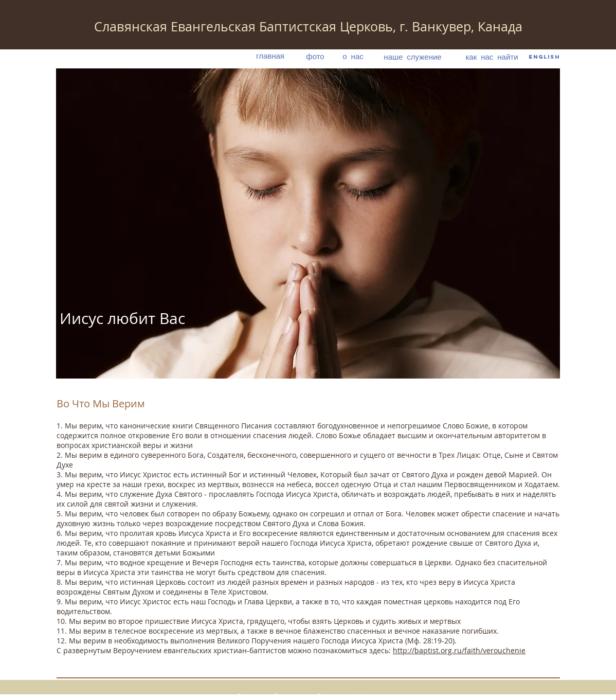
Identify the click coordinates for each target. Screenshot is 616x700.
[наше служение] (413, 57)
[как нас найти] (492, 57)
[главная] (270, 56)
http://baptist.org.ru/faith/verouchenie (459, 650)
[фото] (315, 56)
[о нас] (353, 56)
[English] (544, 57)
